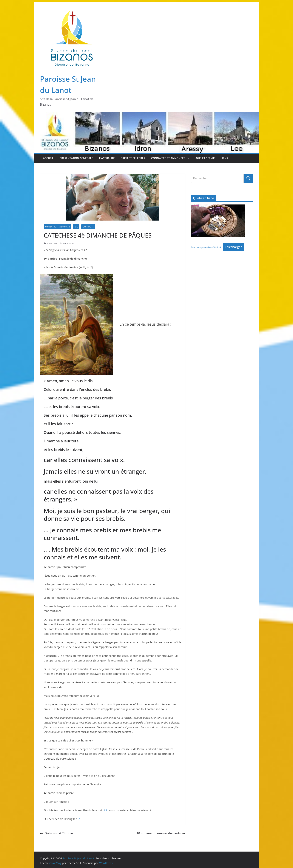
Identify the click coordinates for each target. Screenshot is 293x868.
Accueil (48, 158)
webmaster (69, 243)
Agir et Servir (205, 158)
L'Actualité (88, 227)
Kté (76, 227)
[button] (187, 158)
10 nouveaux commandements (161, 833)
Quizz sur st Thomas (57, 833)
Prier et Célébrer (133, 158)
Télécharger (233, 247)
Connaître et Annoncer (168, 158)
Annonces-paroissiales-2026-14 (206, 247)
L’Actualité (107, 158)
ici (105, 810)
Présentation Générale (76, 158)
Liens (224, 158)
